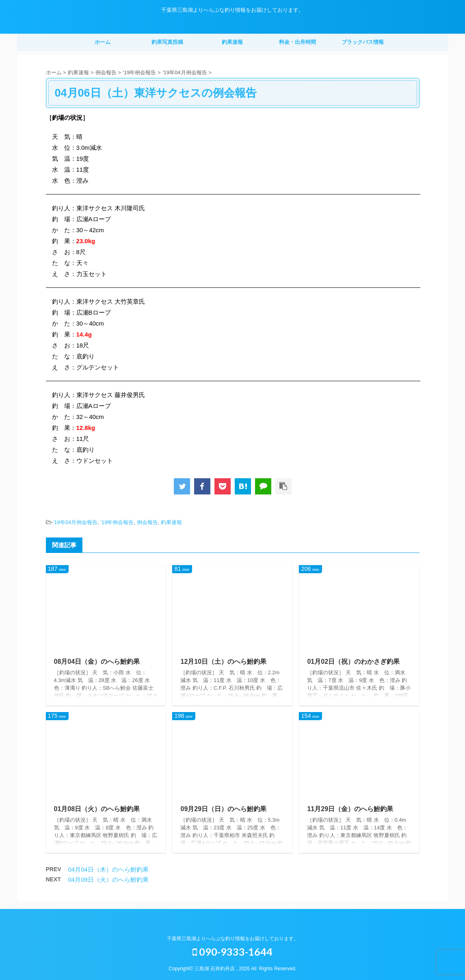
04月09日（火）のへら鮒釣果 (108, 880)
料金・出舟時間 (297, 42)
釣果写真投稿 (167, 42)
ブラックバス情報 (363, 42)
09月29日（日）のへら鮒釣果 (223, 809)
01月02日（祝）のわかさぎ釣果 (353, 662)
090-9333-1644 (232, 952)
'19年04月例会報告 (75, 522)
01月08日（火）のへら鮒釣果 (97, 809)
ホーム (103, 42)
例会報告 (147, 522)
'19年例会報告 (117, 522)
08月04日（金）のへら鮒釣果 (97, 662)
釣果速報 (232, 42)
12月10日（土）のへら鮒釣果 (223, 662)
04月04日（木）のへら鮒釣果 (108, 869)
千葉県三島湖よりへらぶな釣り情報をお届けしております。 (233, 939)
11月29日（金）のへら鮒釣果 (350, 809)
